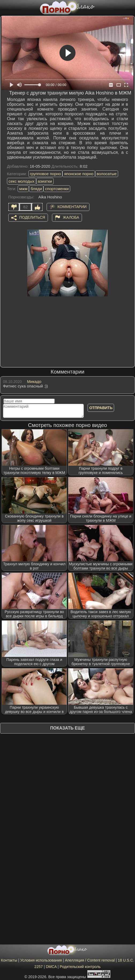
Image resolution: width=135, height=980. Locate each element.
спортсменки (57, 189)
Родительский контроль (80, 967)
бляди (36, 189)
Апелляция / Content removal (90, 960)
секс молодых (22, 181)
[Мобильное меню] (5, 7)
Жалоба (71, 217)
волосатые (107, 174)
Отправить (101, 408)
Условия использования (41, 960)
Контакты (9, 960)
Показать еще (67, 728)
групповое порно (46, 174)
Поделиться (32, 217)
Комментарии (72, 207)
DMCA (51, 967)
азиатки (45, 181)
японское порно (79, 174)
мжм (23, 189)
